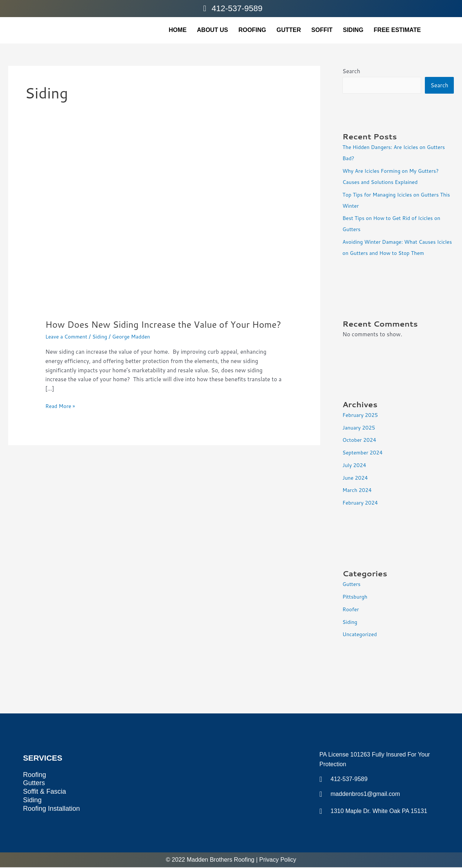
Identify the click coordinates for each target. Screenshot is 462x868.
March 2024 (358, 491)
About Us (212, 30)
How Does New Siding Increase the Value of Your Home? (157, 330)
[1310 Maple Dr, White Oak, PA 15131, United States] (206, 782)
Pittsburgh (356, 597)
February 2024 (362, 503)
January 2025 (360, 428)
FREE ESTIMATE (397, 30)
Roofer (351, 610)
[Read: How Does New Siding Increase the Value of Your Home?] (164, 230)
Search (351, 71)
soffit (322, 30)
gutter (289, 30)
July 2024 (355, 466)
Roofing (252, 30)
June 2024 (356, 478)
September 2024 (364, 453)
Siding (104, 349)
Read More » (61, 418)
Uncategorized (361, 635)
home (178, 30)
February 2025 (362, 416)
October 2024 (361, 441)
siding (353, 30)
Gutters (352, 585)
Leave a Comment (68, 349)
